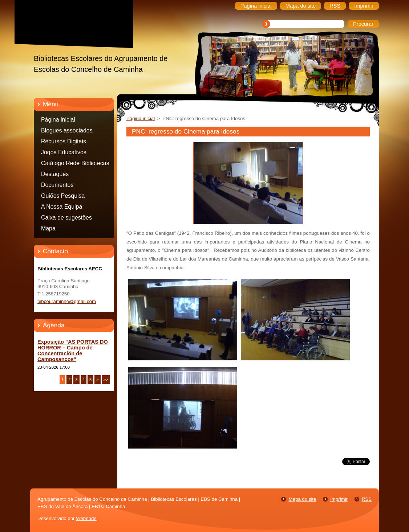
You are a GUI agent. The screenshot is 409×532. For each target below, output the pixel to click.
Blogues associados (67, 130)
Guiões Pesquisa (63, 196)
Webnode (86, 518)
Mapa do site (302, 499)
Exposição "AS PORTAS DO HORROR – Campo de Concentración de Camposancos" (73, 351)
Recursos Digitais (64, 141)
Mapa (48, 228)
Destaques (55, 174)
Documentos (57, 185)
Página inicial (58, 120)
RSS (367, 499)
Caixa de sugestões (66, 218)
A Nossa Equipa (62, 207)
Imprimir (339, 499)
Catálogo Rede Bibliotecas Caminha (75, 164)
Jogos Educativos (64, 152)
